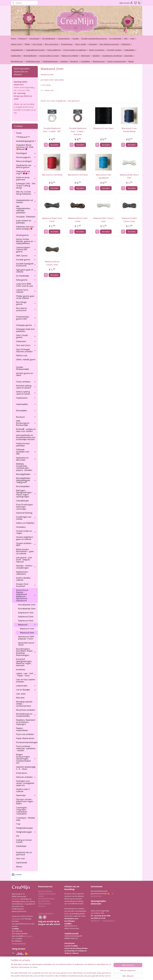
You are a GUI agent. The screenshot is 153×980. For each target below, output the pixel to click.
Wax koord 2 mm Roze (78, 175)
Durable (76, 38)
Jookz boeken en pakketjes (26, 222)
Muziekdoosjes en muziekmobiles (26, 715)
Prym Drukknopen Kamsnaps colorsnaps (24, 507)
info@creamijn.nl (109, 921)
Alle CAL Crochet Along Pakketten (26, 193)
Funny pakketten (54, 50)
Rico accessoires (52, 44)
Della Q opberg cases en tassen (26, 393)
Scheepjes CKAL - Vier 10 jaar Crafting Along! (26, 186)
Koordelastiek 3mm (27, 609)
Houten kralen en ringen (49, 56)
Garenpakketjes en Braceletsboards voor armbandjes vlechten (26, 437)
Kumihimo (21, 670)
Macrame (20, 698)
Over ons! (20, 858)
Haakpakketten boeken (35, 50)
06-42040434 (16, 919)
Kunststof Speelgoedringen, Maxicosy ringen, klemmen (24, 662)
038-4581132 (16, 899)
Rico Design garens (26, 303)
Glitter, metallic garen (26, 359)
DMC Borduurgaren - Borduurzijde (26, 423)
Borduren (74, 61)
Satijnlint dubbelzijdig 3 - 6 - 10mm (26, 768)
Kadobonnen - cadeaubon (23, 573)
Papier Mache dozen (25, 738)
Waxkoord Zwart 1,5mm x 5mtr (129, 220)
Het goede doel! (44, 901)
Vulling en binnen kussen (24, 841)
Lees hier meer (96, 896)
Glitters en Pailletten (25, 523)
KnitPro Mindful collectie (23, 579)
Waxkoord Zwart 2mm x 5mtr (52, 220)
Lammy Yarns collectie (26, 291)
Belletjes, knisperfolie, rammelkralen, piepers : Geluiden (24, 467)
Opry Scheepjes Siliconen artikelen (26, 350)
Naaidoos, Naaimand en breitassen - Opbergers (26, 722)
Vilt (18, 836)
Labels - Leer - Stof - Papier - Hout (26, 675)
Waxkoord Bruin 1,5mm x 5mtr (52, 263)
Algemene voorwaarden (47, 894)
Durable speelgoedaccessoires (94, 38)
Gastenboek (22, 863)
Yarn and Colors (26, 345)
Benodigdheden (30, 56)
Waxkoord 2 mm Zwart (104, 128)
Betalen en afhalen (45, 891)
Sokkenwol (126, 44)
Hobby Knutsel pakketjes (23, 445)
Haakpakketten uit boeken (26, 201)
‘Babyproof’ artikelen (70, 56)
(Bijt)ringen (85, 56)
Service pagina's (26, 157)
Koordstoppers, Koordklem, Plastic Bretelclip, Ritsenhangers (26, 652)
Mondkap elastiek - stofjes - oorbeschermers (25, 704)
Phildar (27, 44)
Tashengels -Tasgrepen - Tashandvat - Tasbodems (22, 811)
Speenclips (129, 56)
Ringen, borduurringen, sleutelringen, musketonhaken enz (26, 759)
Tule (18, 824)
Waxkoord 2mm (27, 633)
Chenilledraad (22, 501)
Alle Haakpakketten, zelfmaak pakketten (26, 209)
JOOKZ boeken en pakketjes (75, 50)
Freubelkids (85, 61)
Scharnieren (22, 773)
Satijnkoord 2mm (26, 617)
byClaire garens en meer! (25, 374)
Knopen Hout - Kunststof (26, 585)
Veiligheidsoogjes (33, 61)
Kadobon (64, 61)
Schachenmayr (67, 44)
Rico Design (37, 44)
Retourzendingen (24, 161)
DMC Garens (26, 256)
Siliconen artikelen (26, 777)
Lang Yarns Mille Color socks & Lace (25, 285)
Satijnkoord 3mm (26, 621)
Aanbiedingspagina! (26, 141)
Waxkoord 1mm (27, 629)
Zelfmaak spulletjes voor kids (26, 452)
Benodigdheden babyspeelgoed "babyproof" (26, 480)
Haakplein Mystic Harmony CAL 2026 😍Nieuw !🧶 (25, 147)
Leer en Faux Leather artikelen (26, 681)
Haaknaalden (129, 50)
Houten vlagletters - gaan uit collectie (25, 538)
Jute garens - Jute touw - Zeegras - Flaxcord (24, 560)
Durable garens (26, 260)
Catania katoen (64, 38)
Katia (132, 38)
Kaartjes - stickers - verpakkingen (26, 567)
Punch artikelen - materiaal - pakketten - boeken (26, 748)
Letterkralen (26, 686)
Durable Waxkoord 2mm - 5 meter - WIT (52, 130)
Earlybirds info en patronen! (24, 853)
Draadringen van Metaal (112, 56)
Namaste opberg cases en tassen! (26, 387)
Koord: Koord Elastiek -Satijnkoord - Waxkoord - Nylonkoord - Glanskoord (26, 595)
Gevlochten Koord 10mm (26, 644)
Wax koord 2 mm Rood (52, 175)
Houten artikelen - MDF (26, 544)
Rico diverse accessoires (26, 309)
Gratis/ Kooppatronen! (116, 61)
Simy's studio (81, 44)
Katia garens (26, 280)
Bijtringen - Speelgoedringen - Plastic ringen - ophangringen (26, 494)
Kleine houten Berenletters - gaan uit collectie (25, 551)
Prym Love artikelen (25, 734)
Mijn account (126, 3)
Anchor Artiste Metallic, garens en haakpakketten (26, 241)
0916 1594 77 (28, 936)
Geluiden (96, 56)
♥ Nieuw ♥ (23, 38)
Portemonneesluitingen (27, 742)
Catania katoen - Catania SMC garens (26, 250)
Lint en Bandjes (26, 690)
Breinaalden (26, 411)
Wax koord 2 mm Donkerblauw (129, 130)
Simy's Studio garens (26, 336)
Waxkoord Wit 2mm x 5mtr (129, 176)
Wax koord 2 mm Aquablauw (104, 176)
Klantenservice (99, 61)
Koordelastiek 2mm (27, 605)
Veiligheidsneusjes (50, 61)
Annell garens (26, 235)
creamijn (17, 875)
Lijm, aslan (21, 694)
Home (13, 38)
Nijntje (131, 61)
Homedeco (21, 527)
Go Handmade (115, 38)
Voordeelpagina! (49, 38)
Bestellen (54, 145)
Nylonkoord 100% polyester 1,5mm (26, 638)
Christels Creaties (114, 50)
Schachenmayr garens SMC (26, 318)
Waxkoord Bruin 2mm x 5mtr (78, 220)
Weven (19, 867)
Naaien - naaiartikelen (22, 729)
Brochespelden (23, 486)
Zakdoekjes (21, 846)
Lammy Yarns (16, 44)
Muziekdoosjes (17, 61)
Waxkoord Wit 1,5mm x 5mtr (104, 220)
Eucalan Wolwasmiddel (23, 368)
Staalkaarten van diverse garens (26, 166)
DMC (126, 38)
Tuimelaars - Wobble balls (26, 819)
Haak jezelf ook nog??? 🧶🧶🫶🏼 (23, 172)
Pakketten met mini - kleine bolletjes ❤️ (25, 228)
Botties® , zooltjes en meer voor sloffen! (26, 430)
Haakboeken (16, 56)
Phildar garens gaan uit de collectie (25, 297)
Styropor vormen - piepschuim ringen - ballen (25, 801)
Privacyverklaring (19, 944)
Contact (41, 896)
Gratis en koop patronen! (26, 178)
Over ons (41, 906)
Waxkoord (27, 625)
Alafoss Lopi (22, 355)
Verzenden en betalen (46, 898)
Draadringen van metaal (26, 518)
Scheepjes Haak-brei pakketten (25, 330)
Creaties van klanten (46, 913)
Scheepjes (93, 44)
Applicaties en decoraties (26, 459)
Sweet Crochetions (97, 50)
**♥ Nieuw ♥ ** (23, 137)
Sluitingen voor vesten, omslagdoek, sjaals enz (25, 783)
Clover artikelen (26, 382)
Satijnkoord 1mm (26, 613)
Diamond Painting (24, 513)
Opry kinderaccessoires (109, 44)
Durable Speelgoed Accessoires (26, 265)
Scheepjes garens (26, 325)
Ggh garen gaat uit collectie (26, 271)
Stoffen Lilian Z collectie (23, 790)
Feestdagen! (34, 38)
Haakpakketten (17, 50)
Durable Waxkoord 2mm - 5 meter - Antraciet (78, 131)
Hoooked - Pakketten (26, 217)
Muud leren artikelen (26, 710)
